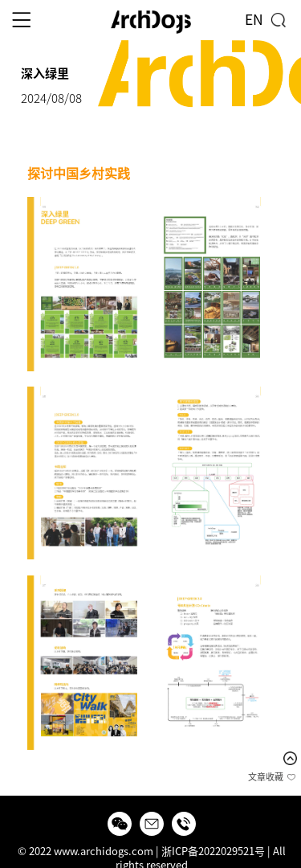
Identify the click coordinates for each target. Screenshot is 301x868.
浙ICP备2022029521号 (213, 852)
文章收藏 (266, 777)
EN (254, 20)
